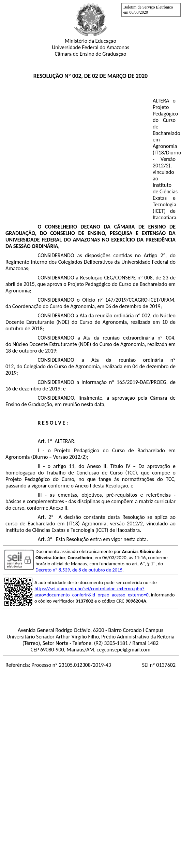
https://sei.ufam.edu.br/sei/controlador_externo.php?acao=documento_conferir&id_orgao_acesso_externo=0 (92, 592)
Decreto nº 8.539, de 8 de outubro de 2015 (79, 570)
